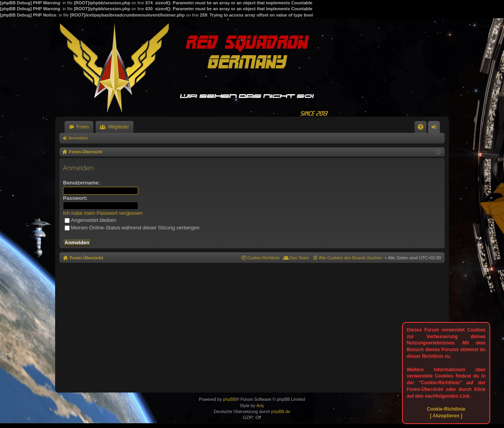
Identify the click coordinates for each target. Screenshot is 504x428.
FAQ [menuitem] (423, 128)
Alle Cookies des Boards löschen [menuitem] (351, 258)
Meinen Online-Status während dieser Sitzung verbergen (132, 228)
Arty (260, 406)
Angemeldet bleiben (90, 220)
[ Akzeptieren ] (446, 416)
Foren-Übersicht (86, 258)
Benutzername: (82, 183)
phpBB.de (281, 411)
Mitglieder (119, 127)
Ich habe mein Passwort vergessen (103, 213)
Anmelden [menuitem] (436, 128)
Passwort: (75, 198)
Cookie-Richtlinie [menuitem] (264, 258)
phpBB (229, 399)
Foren (82, 127)
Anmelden (78, 138)
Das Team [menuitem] (299, 258)
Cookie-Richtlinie (446, 409)
